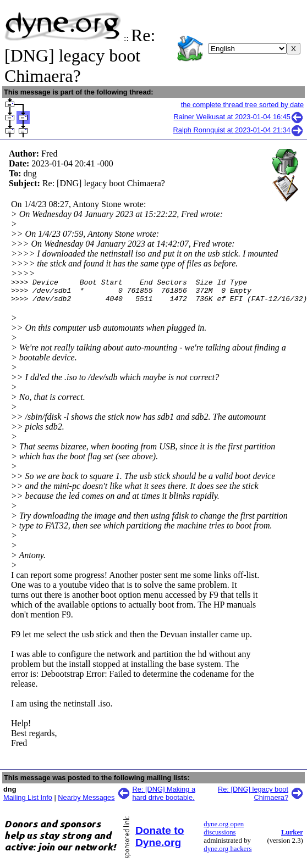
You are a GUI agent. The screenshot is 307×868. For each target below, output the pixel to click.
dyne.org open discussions (224, 833)
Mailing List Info (28, 802)
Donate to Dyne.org (160, 841)
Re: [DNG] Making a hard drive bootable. (164, 798)
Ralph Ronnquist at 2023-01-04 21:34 (239, 130)
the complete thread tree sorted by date (242, 105)
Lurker (292, 837)
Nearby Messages (86, 802)
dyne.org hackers (227, 854)
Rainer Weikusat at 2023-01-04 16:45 (239, 117)
